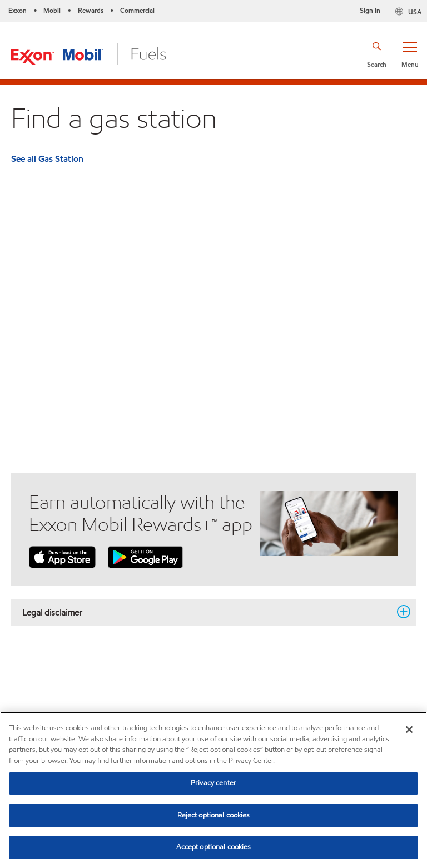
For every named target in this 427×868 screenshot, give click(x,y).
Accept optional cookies (214, 847)
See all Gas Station (47, 159)
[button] (410, 54)
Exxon (18, 10)
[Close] (409, 730)
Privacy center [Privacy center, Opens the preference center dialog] (213, 783)
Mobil (52, 10)
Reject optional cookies (214, 815)
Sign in (370, 10)
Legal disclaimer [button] (207, 612)
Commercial (137, 10)
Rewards (91, 10)
